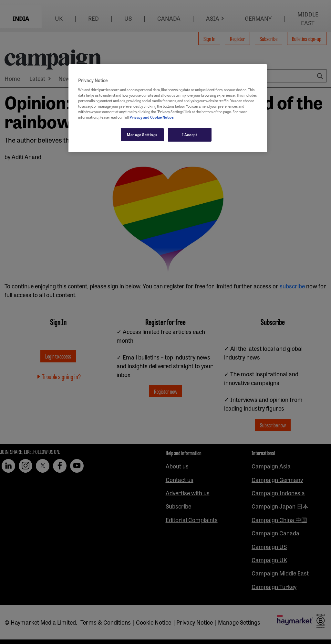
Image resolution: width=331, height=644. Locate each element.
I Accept (190, 134)
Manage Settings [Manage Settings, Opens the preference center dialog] (142, 134)
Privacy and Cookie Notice (151, 117)
